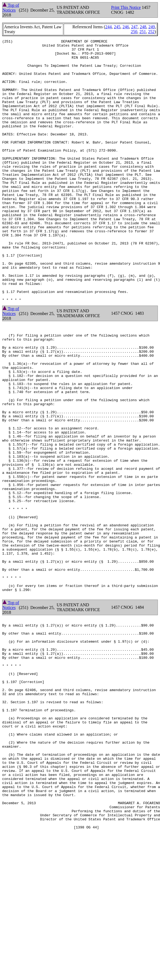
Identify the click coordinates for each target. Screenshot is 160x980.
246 (126, 27)
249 (152, 27)
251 (143, 32)
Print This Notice (126, 7)
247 (134, 27)
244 (108, 27)
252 (151, 32)
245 (117, 27)
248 (143, 27)
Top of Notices (11, 8)
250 (134, 32)
